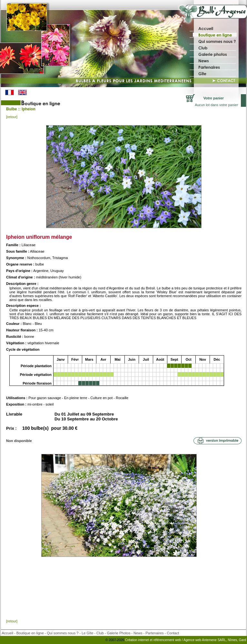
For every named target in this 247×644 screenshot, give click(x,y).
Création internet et (139, 640)
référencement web (168, 640)
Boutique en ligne (30, 633)
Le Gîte (87, 633)
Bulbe (11, 109)
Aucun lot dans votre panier (216, 105)
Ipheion (29, 109)
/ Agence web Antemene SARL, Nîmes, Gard (214, 640)
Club (100, 633)
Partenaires (154, 633)
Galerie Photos (119, 633)
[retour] (12, 117)
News (138, 633)
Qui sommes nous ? (63, 633)
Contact (173, 633)
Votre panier (214, 98)
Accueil (8, 633)
